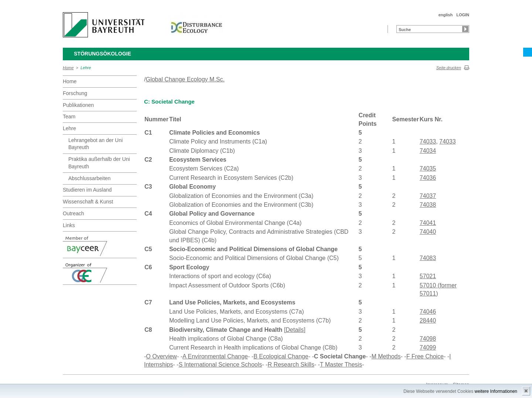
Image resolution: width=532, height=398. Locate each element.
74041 (428, 223)
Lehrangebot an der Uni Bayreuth (96, 144)
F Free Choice (425, 356)
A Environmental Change (215, 356)
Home (68, 68)
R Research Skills (291, 365)
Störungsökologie (103, 54)
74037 (428, 196)
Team (69, 117)
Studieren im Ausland (87, 190)
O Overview (161, 356)
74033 (428, 141)
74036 (428, 178)
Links (69, 225)
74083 (428, 258)
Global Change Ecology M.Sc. (185, 79)
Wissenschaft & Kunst (88, 202)
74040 (428, 232)
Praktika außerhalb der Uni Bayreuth (99, 163)
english (446, 15)
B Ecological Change (281, 356)
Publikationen (78, 105)
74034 (428, 151)
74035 (428, 168)
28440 (428, 321)
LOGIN (463, 15)
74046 (428, 312)
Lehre (86, 68)
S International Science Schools (220, 365)
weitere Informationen (496, 391)
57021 (428, 276)
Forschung (75, 93)
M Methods (386, 356)
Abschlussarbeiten (89, 178)
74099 (428, 348)
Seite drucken (449, 68)
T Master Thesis (341, 365)
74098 (428, 339)
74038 (428, 205)
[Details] (295, 330)
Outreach (74, 213)
